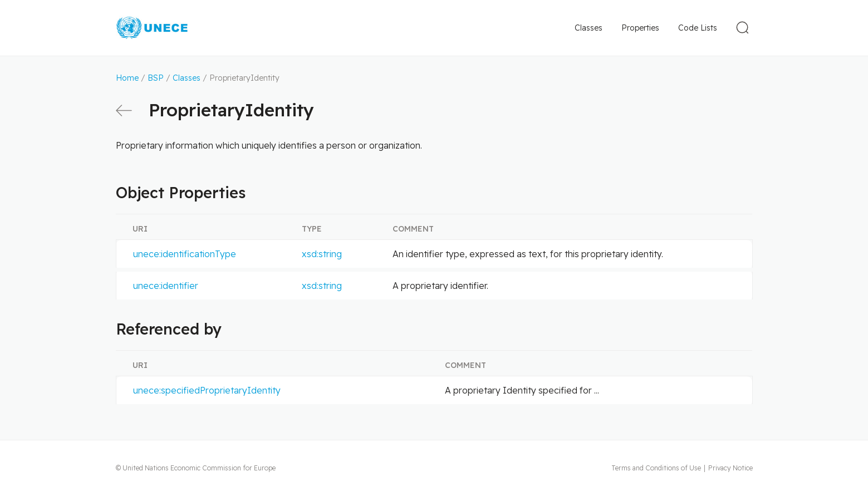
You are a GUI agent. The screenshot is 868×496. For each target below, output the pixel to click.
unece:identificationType (185, 254)
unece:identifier (166, 286)
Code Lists (698, 28)
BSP (156, 78)
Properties (640, 28)
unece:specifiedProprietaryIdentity (207, 390)
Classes (589, 28)
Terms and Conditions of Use (656, 468)
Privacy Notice (730, 468)
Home (127, 78)
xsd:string (322, 254)
